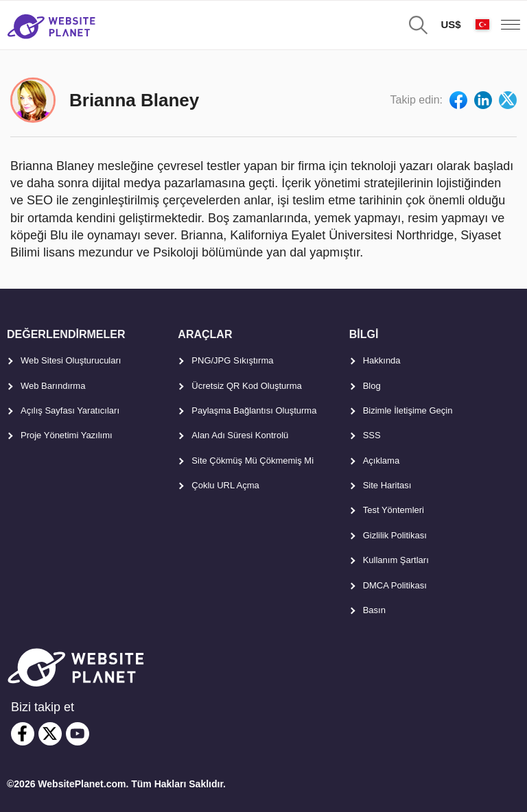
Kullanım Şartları (396, 560)
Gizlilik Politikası (395, 535)
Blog (372, 386)
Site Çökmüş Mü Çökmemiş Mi (253, 461)
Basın (374, 610)
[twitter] (50, 734)
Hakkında (382, 360)
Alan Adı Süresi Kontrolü (240, 435)
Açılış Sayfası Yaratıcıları (70, 410)
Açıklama (381, 461)
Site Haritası (387, 485)
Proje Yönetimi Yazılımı (67, 435)
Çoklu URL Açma (225, 485)
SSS (372, 435)
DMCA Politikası (395, 585)
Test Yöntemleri (394, 510)
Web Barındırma (53, 386)
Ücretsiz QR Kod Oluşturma (246, 386)
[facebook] (23, 734)
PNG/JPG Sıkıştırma (232, 360)
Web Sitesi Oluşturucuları (71, 360)
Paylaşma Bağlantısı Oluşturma (254, 410)
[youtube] (78, 734)
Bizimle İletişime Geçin (408, 410)
